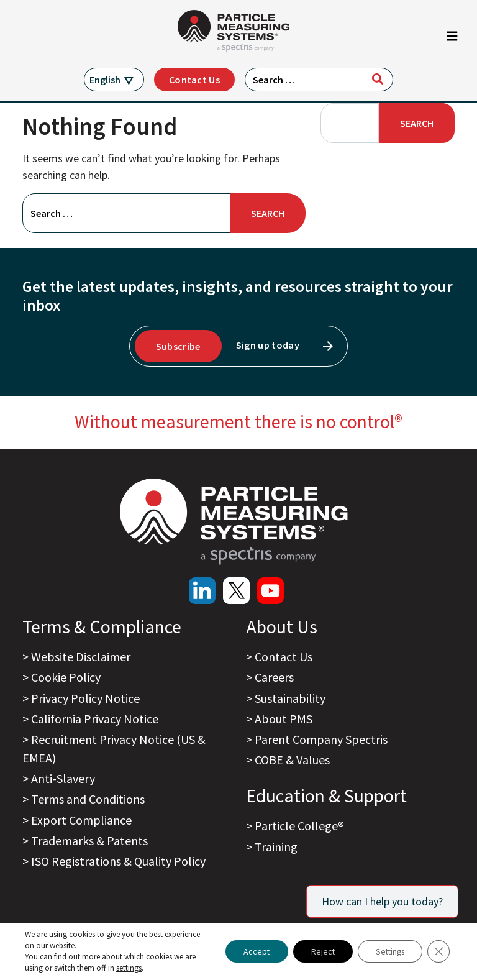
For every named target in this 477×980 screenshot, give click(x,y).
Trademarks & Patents (89, 840)
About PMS (284, 719)
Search (417, 123)
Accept (250, 951)
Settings (388, 951)
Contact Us (194, 80)
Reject (318, 951)
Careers (274, 677)
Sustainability (290, 698)
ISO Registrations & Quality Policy (118, 861)
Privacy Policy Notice (85, 698)
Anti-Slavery (63, 778)
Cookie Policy (66, 677)
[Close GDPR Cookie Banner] (438, 951)
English (105, 80)
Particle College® (299, 826)
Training (276, 847)
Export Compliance (81, 820)
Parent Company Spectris (321, 739)
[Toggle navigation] (452, 39)
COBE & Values (292, 760)
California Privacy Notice (95, 719)
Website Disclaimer (81, 657)
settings (129, 968)
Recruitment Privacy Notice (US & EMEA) (114, 749)
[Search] (378, 79)
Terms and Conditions (88, 799)
